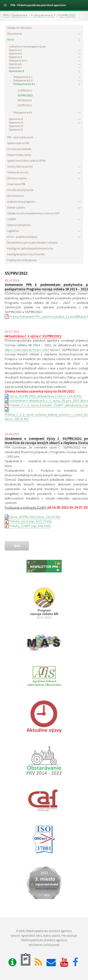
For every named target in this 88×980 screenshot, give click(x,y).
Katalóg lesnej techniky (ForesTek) (26, 254)
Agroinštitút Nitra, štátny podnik (41, 936)
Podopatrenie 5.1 (18, 60)
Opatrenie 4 (15, 57)
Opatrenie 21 (16, 129)
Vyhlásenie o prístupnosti (44, 945)
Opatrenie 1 (15, 50)
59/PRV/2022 (25, 105)
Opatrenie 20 (16, 126)
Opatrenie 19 (16, 122)
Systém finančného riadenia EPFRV (26, 161)
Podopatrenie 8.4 (23, 80)
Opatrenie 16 (16, 119)
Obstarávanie (14, 34)
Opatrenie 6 (15, 64)
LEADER (11, 219)
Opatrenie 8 (20, 15)
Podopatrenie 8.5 (43, 15)
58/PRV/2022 (25, 100)
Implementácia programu (21, 202)
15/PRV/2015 (25, 90)
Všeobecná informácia (19, 28)
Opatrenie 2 (15, 53)
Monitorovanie (15, 196)
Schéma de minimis (18, 172)
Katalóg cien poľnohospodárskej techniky (30, 248)
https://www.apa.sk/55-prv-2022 (27, 350)
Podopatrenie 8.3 (23, 77)
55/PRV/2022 (67, 15)
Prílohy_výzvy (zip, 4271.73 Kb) (28, 521)
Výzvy (11, 39)
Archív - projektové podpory (22, 237)
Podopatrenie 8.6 (23, 112)
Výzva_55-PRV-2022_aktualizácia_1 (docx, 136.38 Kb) (43, 396)
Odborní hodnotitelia (19, 225)
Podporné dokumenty (19, 155)
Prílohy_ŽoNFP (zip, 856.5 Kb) (28, 526)
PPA (6, 15)
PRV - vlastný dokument (20, 137)
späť (17, 546)
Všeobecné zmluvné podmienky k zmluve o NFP (33, 213)
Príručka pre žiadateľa (19, 149)
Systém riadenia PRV (18, 143)
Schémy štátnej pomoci (20, 166)
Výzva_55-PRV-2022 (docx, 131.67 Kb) (33, 517)
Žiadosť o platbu (16, 207)
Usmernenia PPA (16, 184)
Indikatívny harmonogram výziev (27, 46)
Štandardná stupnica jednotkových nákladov (32, 242)
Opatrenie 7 (15, 67)
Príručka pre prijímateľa (20, 190)
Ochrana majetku (17, 178)
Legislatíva (13, 231)
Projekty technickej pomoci (22, 260)
